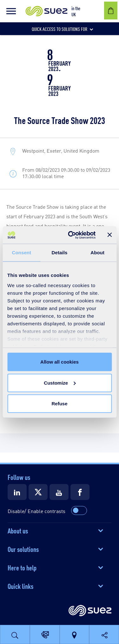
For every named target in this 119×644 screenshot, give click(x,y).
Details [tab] (60, 253)
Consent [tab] (21, 253)
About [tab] (97, 253)
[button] (11, 11)
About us (18, 530)
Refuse (59, 404)
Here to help (22, 567)
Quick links (20, 586)
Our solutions (23, 549)
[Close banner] (109, 235)
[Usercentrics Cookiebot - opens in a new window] (71, 235)
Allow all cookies (60, 362)
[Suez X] (38, 492)
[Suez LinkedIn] (17, 492)
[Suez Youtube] (59, 492)
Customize (60, 383)
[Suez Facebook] (80, 492)
